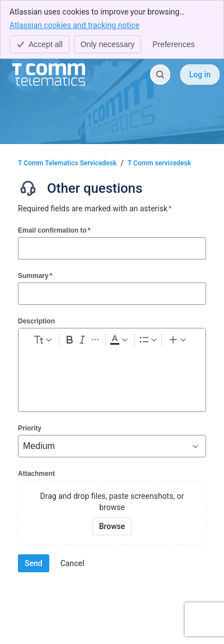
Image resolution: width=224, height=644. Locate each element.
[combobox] (24, 446)
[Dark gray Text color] (119, 340)
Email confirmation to (54, 230)
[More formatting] (95, 340)
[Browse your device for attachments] (112, 526)
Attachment (36, 474)
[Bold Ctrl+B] (69, 340)
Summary (35, 275)
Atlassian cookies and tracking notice (74, 25)
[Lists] (148, 340)
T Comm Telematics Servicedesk (67, 163)
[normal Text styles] (42, 340)
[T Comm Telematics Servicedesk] (49, 75)
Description (36, 321)
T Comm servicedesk (159, 163)
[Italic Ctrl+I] (82, 340)
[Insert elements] (178, 340)
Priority (30, 428)
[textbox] (112, 372)
